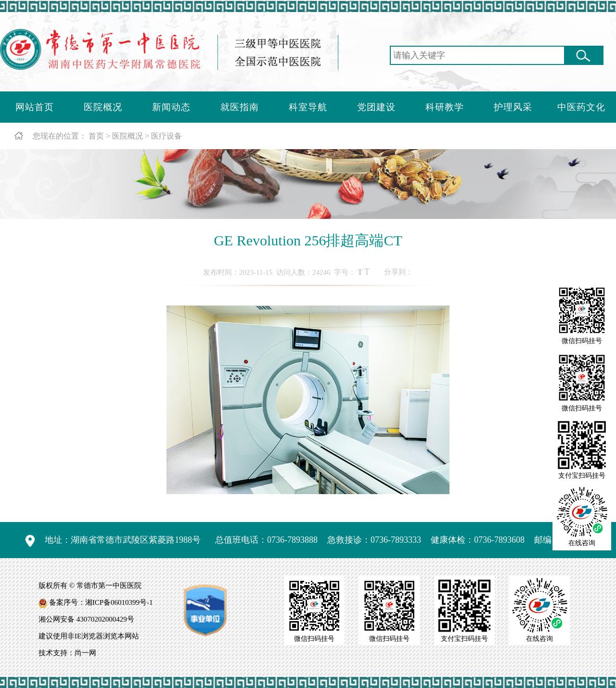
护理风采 (513, 107)
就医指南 (240, 107)
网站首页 (35, 107)
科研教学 (445, 107)
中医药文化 (581, 107)
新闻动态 (171, 107)
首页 (96, 136)
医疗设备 (167, 136)
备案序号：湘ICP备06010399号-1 (101, 602)
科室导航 (308, 107)
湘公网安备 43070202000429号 (86, 619)
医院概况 (103, 107)
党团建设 (376, 107)
